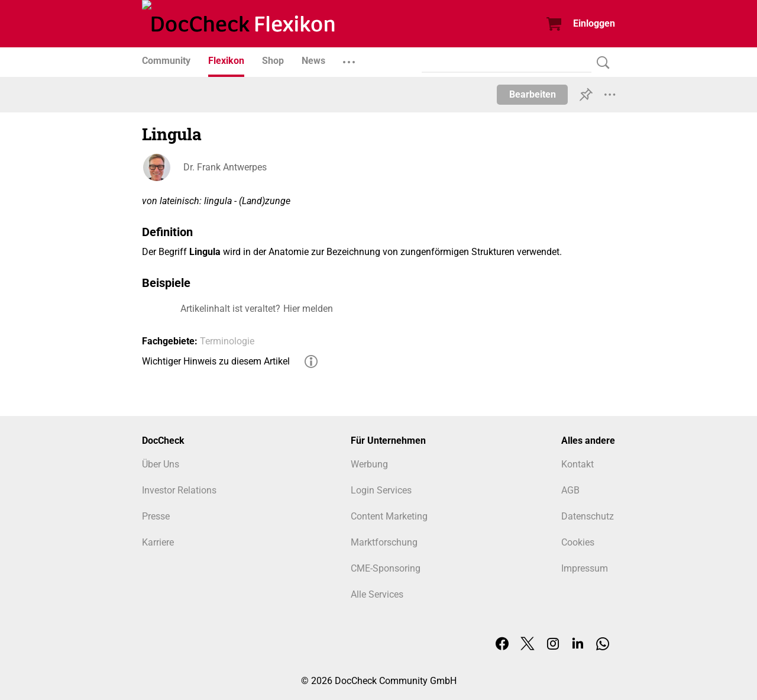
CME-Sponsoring (386, 568)
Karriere (158, 542)
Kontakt (578, 464)
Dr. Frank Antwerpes (225, 167)
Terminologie (227, 341)
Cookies (578, 542)
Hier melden (308, 309)
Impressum (585, 568)
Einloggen (594, 23)
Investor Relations (179, 490)
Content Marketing (389, 516)
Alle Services (377, 594)
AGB (570, 490)
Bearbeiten (533, 94)
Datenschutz (588, 516)
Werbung (369, 464)
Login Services (381, 490)
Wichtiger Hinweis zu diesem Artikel (216, 361)
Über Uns (161, 464)
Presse (156, 516)
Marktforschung (384, 542)
